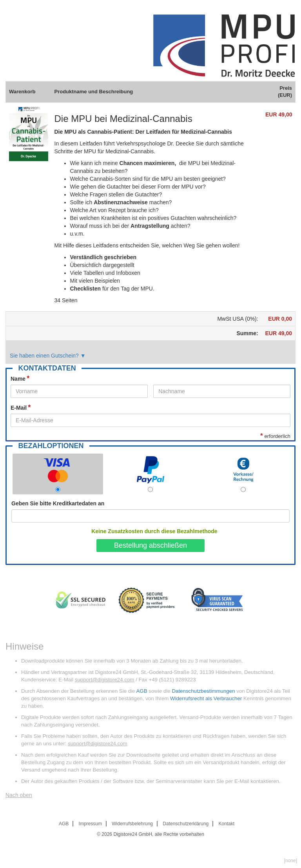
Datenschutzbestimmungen (203, 691)
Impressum (90, 824)
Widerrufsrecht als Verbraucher (206, 698)
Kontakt (226, 824)
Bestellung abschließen (150, 545)
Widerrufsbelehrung (132, 824)
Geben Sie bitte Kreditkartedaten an (58, 503)
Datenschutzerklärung (186, 824)
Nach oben (19, 795)
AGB (141, 691)
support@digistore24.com (105, 680)
